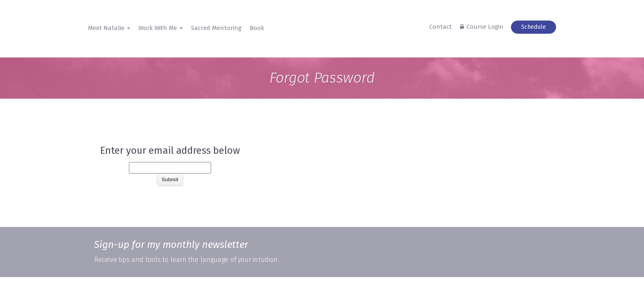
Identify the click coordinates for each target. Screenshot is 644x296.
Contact (440, 27)
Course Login (485, 27)
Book (257, 28)
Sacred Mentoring (216, 28)
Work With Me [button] (161, 28)
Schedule (534, 27)
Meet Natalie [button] (109, 28)
